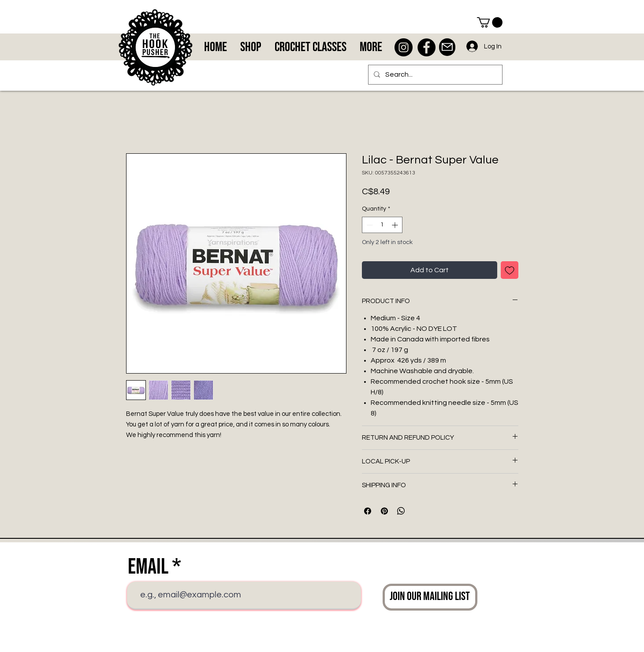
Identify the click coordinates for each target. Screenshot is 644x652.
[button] (490, 22)
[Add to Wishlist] (510, 270)
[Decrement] (369, 225)
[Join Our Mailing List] (430, 597)
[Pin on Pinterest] (384, 511)
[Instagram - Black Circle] (404, 47)
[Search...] (434, 75)
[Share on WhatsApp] (401, 511)
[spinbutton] (382, 225)
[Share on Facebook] (368, 511)
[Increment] (396, 225)
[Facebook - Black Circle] (426, 47)
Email (148, 567)
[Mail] (447, 47)
